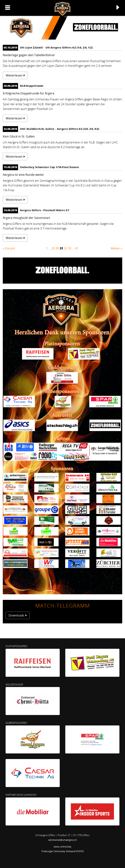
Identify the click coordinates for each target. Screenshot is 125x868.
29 (53, 248)
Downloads (16, 615)
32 (65, 248)
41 (77, 248)
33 (70, 248)
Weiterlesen (14, 75)
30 (57, 248)
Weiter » (116, 248)
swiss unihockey (62, 847)
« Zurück (9, 248)
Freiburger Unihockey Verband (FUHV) (63, 851)
